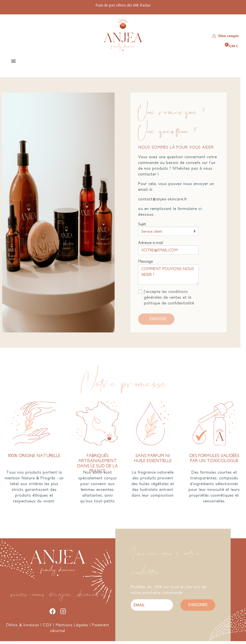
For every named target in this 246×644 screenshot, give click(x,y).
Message (145, 264)
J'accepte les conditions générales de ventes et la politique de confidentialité (169, 300)
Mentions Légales (72, 628)
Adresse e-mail (151, 245)
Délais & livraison (23, 628)
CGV (47, 628)
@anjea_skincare (77, 595)
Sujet (142, 227)
